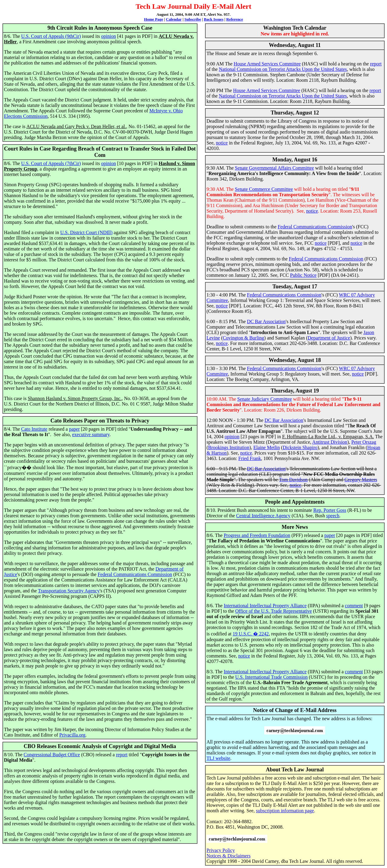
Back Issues (214, 19)
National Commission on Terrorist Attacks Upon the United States (283, 69)
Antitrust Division (330, 442)
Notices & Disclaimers (229, 856)
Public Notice (303, 275)
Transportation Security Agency (69, 591)
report (122, 755)
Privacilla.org (72, 735)
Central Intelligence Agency (263, 516)
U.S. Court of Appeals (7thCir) (51, 163)
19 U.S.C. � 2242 (251, 634)
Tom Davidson (293, 480)
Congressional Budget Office (52, 755)
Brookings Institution (229, 447)
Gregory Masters (361, 480)
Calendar (174, 19)
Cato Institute (34, 429)
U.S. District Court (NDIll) (86, 232)
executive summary (91, 434)
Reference (234, 19)
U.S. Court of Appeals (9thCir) (51, 36)
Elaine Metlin (267, 447)
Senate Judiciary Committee (265, 399)
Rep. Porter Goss (330, 510)
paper (74, 429)
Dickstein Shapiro (300, 447)
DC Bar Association (266, 321)
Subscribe (193, 19)
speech (333, 516)
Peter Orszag (364, 442)
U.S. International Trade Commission (272, 677)
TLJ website (218, 758)
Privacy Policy (221, 850)
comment (354, 606)
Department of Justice (329, 338)
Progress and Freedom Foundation (257, 535)
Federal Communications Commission (135, 574)
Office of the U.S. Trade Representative (273, 611)
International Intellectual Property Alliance (265, 606)
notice (222, 143)
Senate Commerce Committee (264, 189)
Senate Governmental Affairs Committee (274, 168)
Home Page (153, 19)
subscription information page (285, 811)
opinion (108, 36)
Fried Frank (250, 458)
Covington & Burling (244, 338)
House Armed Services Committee (267, 64)
